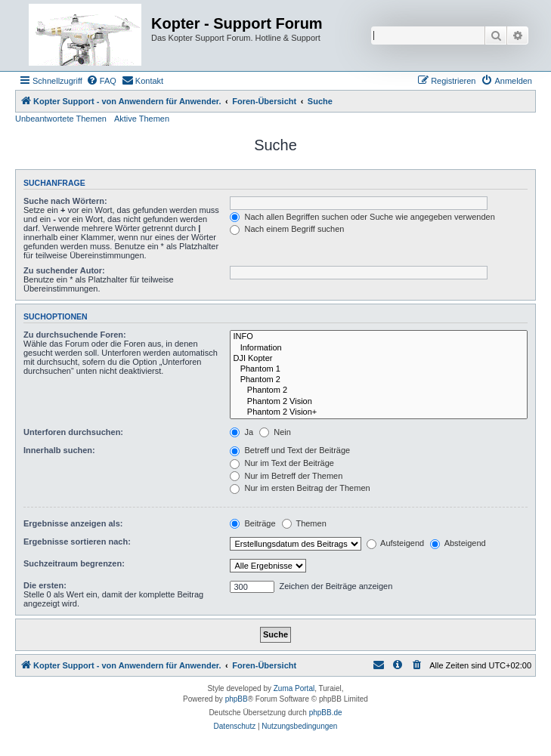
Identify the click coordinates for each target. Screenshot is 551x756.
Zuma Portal (294, 688)
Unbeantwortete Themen (61, 119)
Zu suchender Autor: (64, 270)
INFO (379, 337)
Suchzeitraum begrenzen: (74, 563)
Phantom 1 (379, 369)
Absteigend (458, 543)
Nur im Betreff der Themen (286, 476)
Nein (275, 432)
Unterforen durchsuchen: (73, 432)
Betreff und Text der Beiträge (290, 450)
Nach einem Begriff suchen (287, 229)
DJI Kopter (379, 359)
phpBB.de (326, 713)
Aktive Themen (142, 119)
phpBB (237, 699)
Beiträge (252, 523)
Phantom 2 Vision (379, 402)
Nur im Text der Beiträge (282, 463)
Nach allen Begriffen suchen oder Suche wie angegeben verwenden (362, 217)
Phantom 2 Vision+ (379, 412)
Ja (241, 432)
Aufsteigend (396, 543)
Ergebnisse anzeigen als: (73, 523)
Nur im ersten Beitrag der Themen (300, 488)
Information (379, 348)
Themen (304, 523)
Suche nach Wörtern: (65, 201)
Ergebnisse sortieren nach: (77, 542)
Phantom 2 (379, 380)
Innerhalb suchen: (59, 450)
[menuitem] (101, 81)
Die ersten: (45, 585)
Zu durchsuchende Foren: (75, 335)
